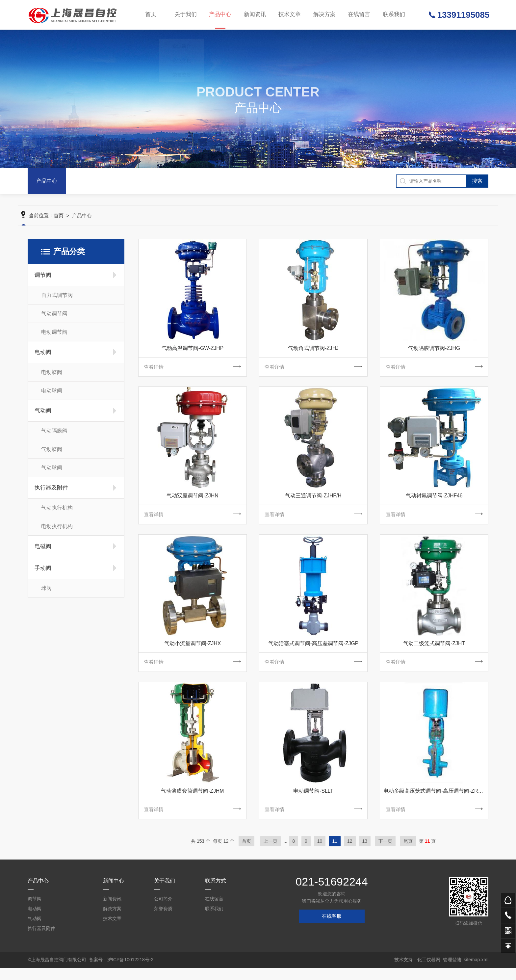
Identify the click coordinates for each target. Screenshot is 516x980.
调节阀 (43, 280)
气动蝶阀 (52, 454)
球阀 (46, 593)
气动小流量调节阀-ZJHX (192, 652)
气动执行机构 (57, 513)
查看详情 (192, 373)
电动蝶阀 (52, 377)
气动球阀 (52, 473)
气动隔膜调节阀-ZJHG (434, 353)
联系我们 (393, 15)
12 (350, 853)
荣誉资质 (163, 921)
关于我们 (186, 15)
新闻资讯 (255, 15)
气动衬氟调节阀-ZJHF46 (434, 503)
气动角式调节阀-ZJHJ (313, 353)
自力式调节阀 (57, 300)
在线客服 (332, 928)
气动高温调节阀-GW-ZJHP (193, 353)
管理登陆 (452, 972)
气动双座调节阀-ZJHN (193, 503)
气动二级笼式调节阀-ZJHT (434, 652)
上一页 (271, 853)
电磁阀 (43, 552)
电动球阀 (52, 396)
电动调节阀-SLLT (313, 801)
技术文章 (289, 15)
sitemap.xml (476, 972)
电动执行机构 (57, 531)
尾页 (408, 853)
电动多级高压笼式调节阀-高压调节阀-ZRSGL (436, 801)
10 (320, 853)
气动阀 (43, 416)
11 (335, 853)
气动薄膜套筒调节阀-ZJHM (193, 801)
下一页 (385, 853)
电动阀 (43, 357)
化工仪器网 (429, 972)
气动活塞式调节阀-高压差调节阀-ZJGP (313, 652)
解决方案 (324, 15)
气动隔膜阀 (54, 436)
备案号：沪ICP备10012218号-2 (121, 972)
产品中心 (220, 21)
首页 (151, 15)
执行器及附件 (51, 493)
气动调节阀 (54, 319)
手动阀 (43, 573)
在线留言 (358, 15)
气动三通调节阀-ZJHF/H (313, 503)
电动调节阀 (54, 337)
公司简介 (163, 911)
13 (365, 853)
